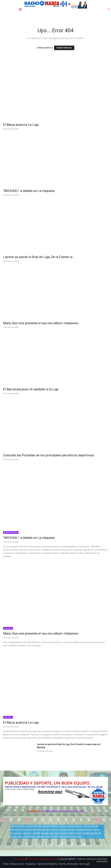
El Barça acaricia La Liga (21, 125)
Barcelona (8, 628)
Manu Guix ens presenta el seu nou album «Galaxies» (41, 323)
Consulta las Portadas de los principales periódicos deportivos (49, 455)
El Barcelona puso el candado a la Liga (31, 389)
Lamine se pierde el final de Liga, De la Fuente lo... (39, 257)
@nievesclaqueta (11, 532)
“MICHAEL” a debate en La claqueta (29, 191)
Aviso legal (20, 859)
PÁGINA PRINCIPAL (64, 48)
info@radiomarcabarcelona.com (63, 811)
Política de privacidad (37, 859)
